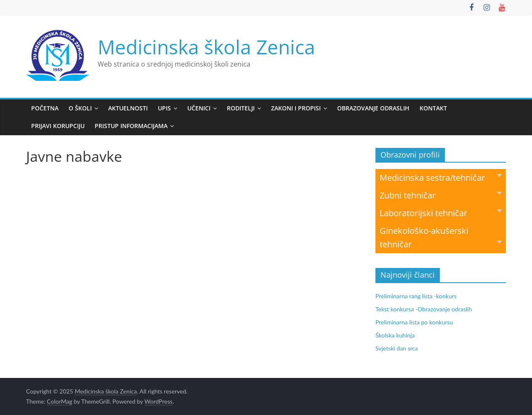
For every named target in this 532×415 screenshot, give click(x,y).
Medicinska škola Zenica (206, 47)
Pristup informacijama (131, 126)
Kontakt (433, 108)
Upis (164, 108)
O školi (80, 108)
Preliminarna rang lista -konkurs (416, 296)
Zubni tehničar (441, 195)
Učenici (199, 108)
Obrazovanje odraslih (373, 108)
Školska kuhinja (395, 335)
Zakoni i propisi (296, 108)
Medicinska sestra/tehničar (441, 177)
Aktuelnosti (128, 108)
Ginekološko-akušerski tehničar (441, 237)
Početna (45, 108)
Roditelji (241, 108)
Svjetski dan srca (397, 348)
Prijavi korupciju (58, 126)
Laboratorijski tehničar (441, 213)
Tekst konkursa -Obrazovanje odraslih (424, 309)
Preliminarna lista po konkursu (414, 322)
